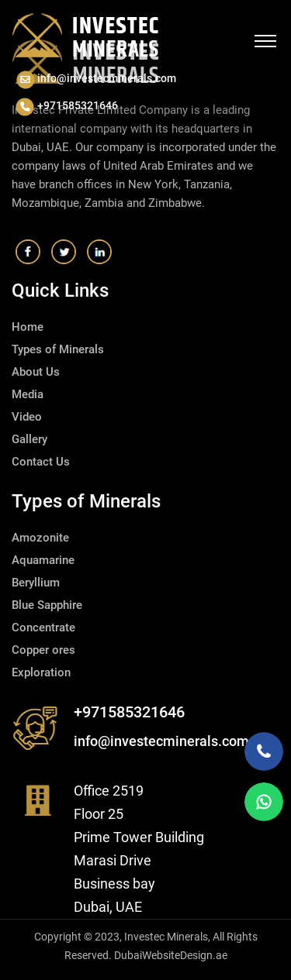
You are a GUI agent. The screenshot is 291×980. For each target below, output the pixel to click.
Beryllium (36, 583)
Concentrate (43, 628)
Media (28, 394)
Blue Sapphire (47, 605)
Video (27, 417)
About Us (36, 372)
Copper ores (43, 650)
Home (28, 327)
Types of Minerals (58, 349)
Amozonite (40, 538)
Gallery (29, 439)
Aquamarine (43, 560)
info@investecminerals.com (96, 79)
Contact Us (41, 462)
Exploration (41, 672)
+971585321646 (67, 107)
